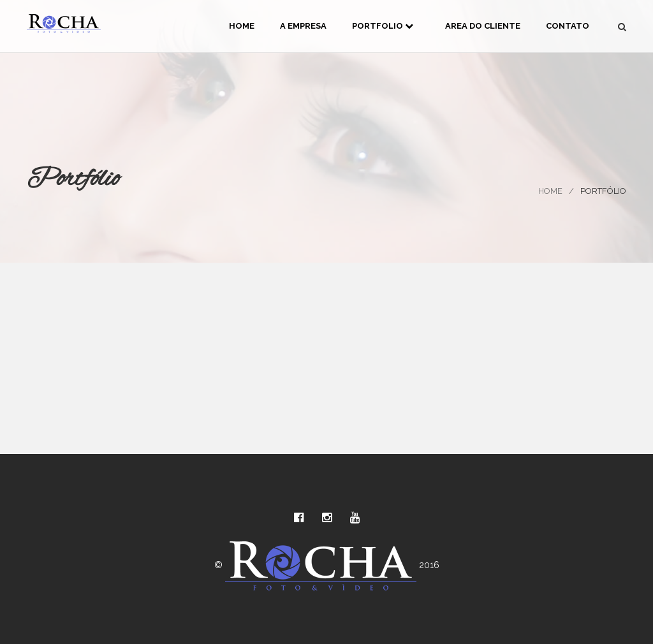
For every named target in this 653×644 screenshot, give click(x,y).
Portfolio (383, 26)
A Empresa (303, 26)
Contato (568, 26)
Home (242, 26)
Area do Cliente (483, 26)
